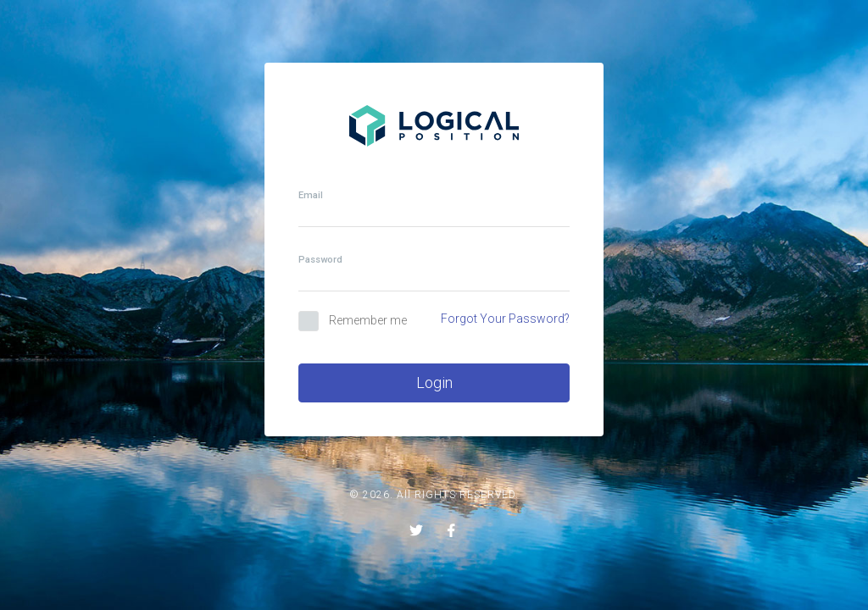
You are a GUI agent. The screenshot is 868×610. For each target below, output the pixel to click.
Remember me (368, 320)
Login (434, 383)
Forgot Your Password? (505, 319)
